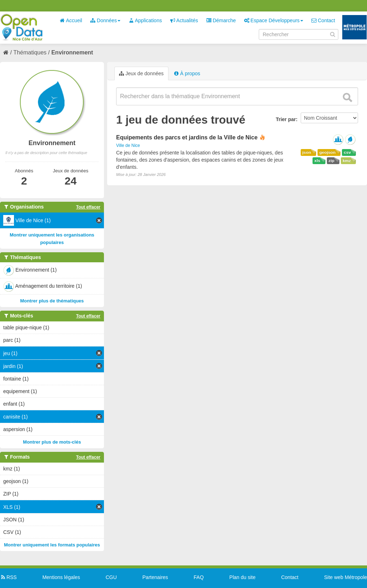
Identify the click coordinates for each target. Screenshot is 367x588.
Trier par (286, 119)
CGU (111, 577)
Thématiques (30, 52)
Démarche (221, 20)
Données (105, 20)
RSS (8, 577)
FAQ (199, 577)
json (307, 152)
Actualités (184, 20)
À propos (187, 73)
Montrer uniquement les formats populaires (52, 545)
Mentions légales (61, 577)
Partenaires (155, 577)
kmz (347, 161)
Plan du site (242, 577)
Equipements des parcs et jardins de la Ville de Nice (187, 137)
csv (347, 152)
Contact (323, 20)
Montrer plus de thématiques (52, 301)
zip (332, 161)
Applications (145, 20)
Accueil (71, 20)
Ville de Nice (128, 145)
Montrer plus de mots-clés (52, 442)
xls (317, 161)
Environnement (72, 52)
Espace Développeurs (274, 20)
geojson (327, 152)
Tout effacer (88, 207)
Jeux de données (141, 73)
